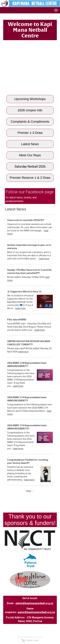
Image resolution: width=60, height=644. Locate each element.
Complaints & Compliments (30, 122)
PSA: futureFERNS (17, 320)
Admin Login (30, 640)
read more (44, 259)
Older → (30, 491)
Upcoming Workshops (30, 99)
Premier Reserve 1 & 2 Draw (30, 178)
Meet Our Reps (30, 155)
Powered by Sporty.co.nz (30, 637)
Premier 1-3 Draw (30, 133)
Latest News (30, 144)
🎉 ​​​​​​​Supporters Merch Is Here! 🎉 (24, 292)
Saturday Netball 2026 (30, 166)
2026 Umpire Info (30, 110)
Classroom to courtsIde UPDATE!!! (26, 220)
